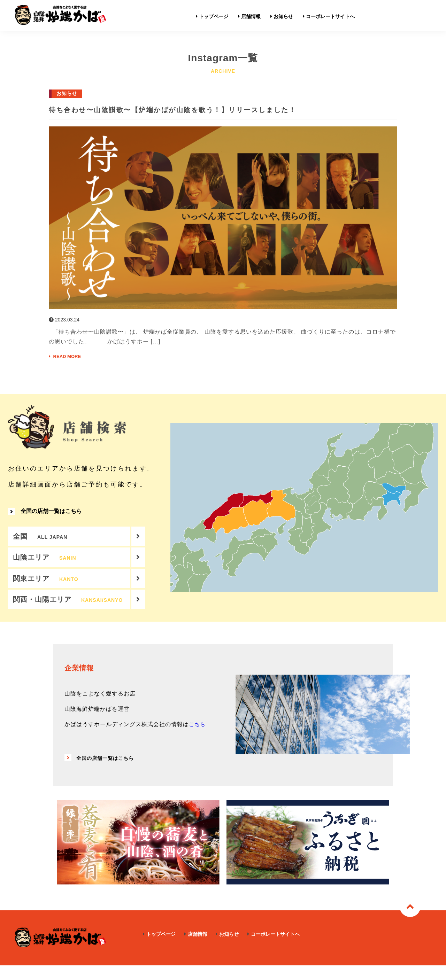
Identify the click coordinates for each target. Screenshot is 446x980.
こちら (198, 739)
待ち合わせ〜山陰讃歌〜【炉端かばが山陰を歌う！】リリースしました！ (212, 109)
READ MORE (68, 356)
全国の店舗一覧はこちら (45, 516)
